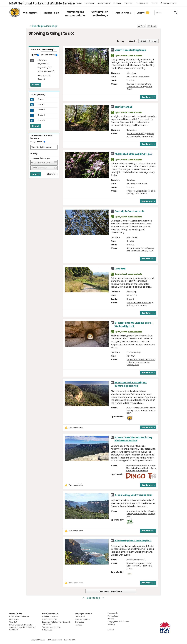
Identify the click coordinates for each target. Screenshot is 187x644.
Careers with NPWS (50, 619)
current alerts (135, 55)
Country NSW (147, 136)
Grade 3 (41, 110)
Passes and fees (142, 3)
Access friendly (104, 3)
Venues (154, 3)
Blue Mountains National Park (140, 408)
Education (117, 3)
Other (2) (42, 79)
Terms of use (113, 616)
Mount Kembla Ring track (130, 50)
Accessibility (113, 613)
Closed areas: (49, 55)
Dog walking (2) (44, 68)
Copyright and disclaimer (118, 622)
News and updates (83, 619)
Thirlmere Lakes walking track (133, 154)
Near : (40, 141)
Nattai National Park (136, 134)
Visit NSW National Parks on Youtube (23, 640)
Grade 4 (41, 115)
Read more (148, 97)
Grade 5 (41, 120)
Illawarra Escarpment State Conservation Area (139, 85)
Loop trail (120, 269)
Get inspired (90, 3)
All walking (42, 60)
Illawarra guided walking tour (133, 541)
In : (32, 141)
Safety (79, 3)
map (154, 41)
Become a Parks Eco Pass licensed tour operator (56, 623)
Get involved (47, 630)
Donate (111, 630)
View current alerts (76, 427)
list (144, 41)
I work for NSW (70, 640)
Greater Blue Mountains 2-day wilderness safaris (133, 439)
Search (36, 85)
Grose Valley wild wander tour (133, 495)
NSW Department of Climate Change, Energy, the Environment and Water (23, 627)
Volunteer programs (50, 616)
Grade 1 (41, 99)
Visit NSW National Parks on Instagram (17, 640)
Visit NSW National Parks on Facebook (12, 640)
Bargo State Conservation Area (141, 360)
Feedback (79, 625)
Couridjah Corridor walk (129, 211)
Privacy (111, 619)
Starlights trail (123, 107)
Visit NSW (13, 622)
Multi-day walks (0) (46, 72)
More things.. (49, 50)
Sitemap (111, 624)
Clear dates (52, 174)
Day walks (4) (43, 64)
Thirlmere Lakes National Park (140, 191)
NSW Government (55, 640)
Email (154, 26)
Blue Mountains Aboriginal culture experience (131, 384)
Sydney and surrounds (137, 194)
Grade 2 (41, 104)
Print (143, 26)
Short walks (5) (44, 75)
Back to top (94, 598)
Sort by (121, 41)
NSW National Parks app (19, 616)
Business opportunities (51, 627)
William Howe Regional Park (139, 303)
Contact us (80, 622)
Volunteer (128, 3)
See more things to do (111, 591)
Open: (35, 55)
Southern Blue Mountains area (140, 465)
